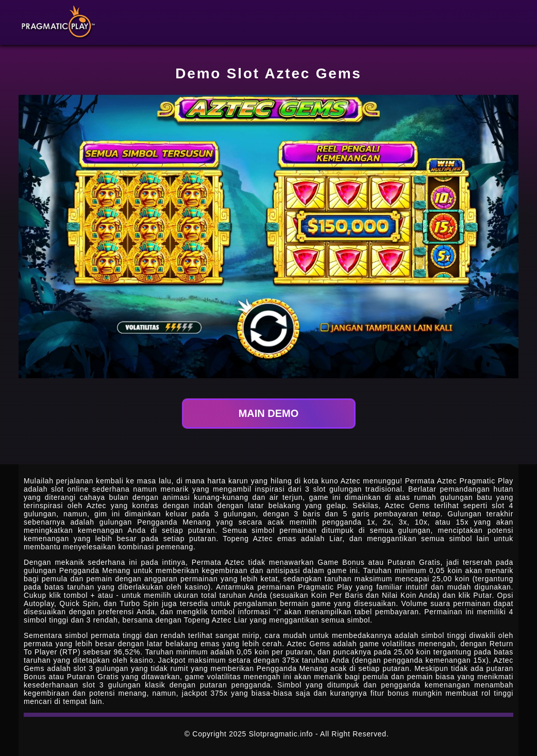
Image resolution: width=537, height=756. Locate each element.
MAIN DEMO (269, 413)
